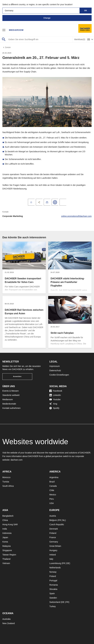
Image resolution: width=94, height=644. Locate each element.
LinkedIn (55, 395)
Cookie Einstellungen (59, 375)
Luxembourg (55, 563)
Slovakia (53, 589)
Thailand (6, 559)
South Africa (8, 486)
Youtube (55, 399)
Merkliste (80, 39)
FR (60, 520)
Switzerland (55, 602)
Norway (53, 572)
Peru (52, 499)
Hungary (53, 550)
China (5, 520)
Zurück (6, 47)
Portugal (53, 581)
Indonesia (7, 533)
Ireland (53, 555)
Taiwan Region (9, 555)
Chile (52, 490)
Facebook (56, 391)
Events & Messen (11, 391)
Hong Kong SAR (10, 524)
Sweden (53, 598)
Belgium (53, 520)
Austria (53, 516)
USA (52, 503)
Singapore (7, 550)
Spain (52, 593)
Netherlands (55, 568)
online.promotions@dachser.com (76, 216)
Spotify (54, 408)
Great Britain (55, 546)
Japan (5, 537)
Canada (53, 486)
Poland (53, 576)
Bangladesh (8, 516)
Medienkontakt (9, 404)
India (5, 529)
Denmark (54, 529)
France (53, 537)
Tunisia (6, 482)
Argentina (54, 477)
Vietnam (6, 563)
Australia (6, 619)
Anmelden (17, 376)
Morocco (6, 477)
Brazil (52, 482)
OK (86, 11)
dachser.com (16, 460)
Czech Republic (57, 524)
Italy (51, 559)
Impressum (55, 366)
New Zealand (9, 623)
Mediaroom (16, 30)
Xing (53, 404)
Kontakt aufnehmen (11, 408)
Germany (54, 542)
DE (68, 563)
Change (47, 18)
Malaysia (6, 546)
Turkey (53, 606)
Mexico (53, 495)
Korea (5, 542)
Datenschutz (55, 370)
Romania (54, 585)
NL (64, 520)
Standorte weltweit (11, 395)
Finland (53, 533)
